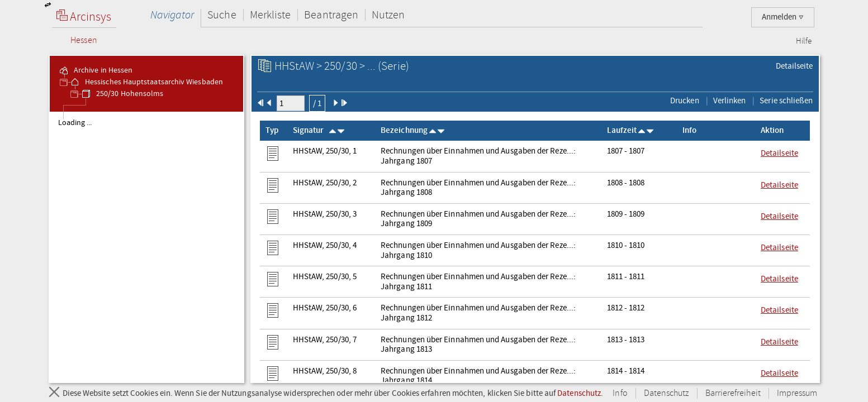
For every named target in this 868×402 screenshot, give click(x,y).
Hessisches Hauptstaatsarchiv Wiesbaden (146, 82)
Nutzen (388, 15)
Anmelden (783, 17)
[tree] (147, 247)
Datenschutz (579, 393)
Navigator (172, 15)
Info (620, 393)
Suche (222, 15)
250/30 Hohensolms (122, 94)
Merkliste (271, 15)
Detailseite (795, 66)
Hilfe (804, 41)
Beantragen (331, 15)
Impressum (797, 393)
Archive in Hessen (95, 70)
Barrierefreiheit (733, 393)
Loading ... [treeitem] (75, 123)
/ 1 (317, 103)
